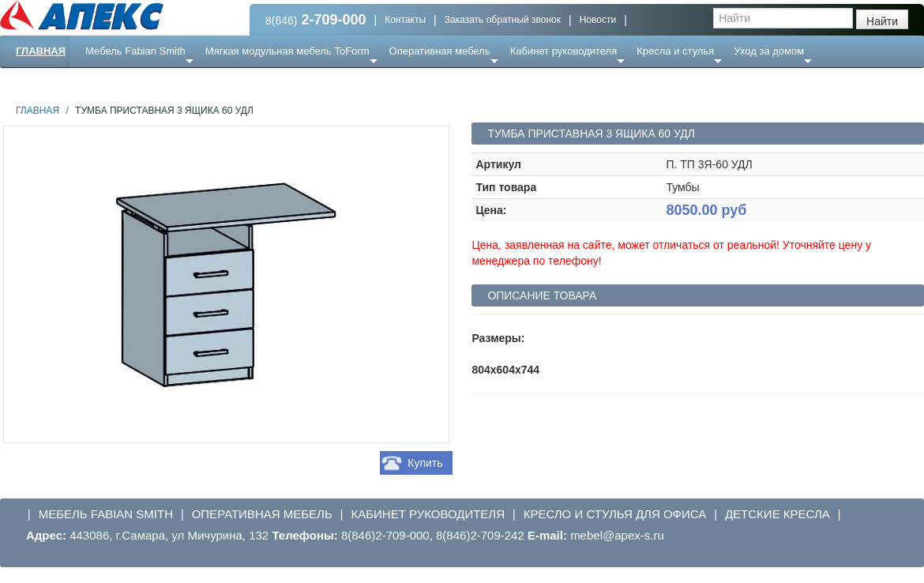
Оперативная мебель (440, 51)
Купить (425, 463)
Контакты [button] (405, 20)
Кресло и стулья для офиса (615, 514)
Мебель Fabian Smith (135, 51)
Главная (41, 51)
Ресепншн (171, 83)
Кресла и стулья (675, 51)
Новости (598, 20)
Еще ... (111, 83)
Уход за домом (769, 51)
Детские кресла (778, 514)
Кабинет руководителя (563, 51)
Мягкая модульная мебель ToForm (287, 51)
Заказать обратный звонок (503, 20)
